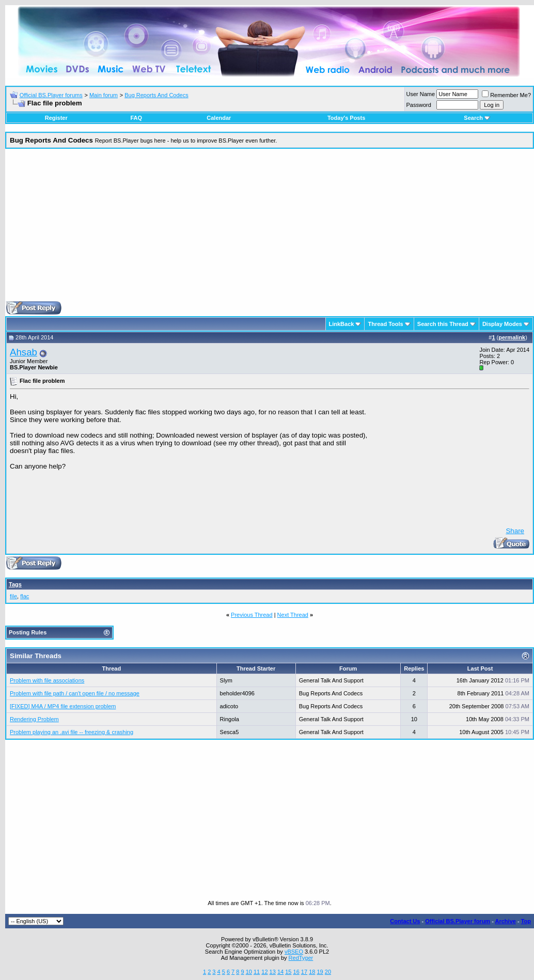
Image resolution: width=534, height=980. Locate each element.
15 (288, 972)
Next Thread (293, 615)
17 (304, 972)
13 (273, 972)
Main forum (104, 95)
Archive (506, 921)
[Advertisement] (270, 229)
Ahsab (23, 352)
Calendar (219, 118)
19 (320, 972)
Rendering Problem (34, 719)
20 (328, 972)
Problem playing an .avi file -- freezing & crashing (72, 732)
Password (419, 105)
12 (264, 972)
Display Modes (502, 324)
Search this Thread (443, 324)
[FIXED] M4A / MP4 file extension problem (63, 706)
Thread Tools (385, 324)
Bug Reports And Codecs (156, 95)
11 (257, 972)
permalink (512, 337)
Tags (15, 584)
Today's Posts (346, 118)
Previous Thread (252, 615)
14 (280, 972)
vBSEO (294, 952)
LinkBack (342, 324)
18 (312, 972)
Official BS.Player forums (51, 95)
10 (249, 972)
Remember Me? (506, 95)
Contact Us (405, 921)
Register (56, 118)
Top (526, 921)
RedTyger (301, 958)
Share (515, 531)
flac (25, 596)
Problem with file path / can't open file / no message (75, 693)
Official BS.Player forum (458, 921)
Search (477, 118)
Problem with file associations (47, 680)
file (13, 596)
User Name (421, 94)
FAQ (136, 118)
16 (296, 972)
